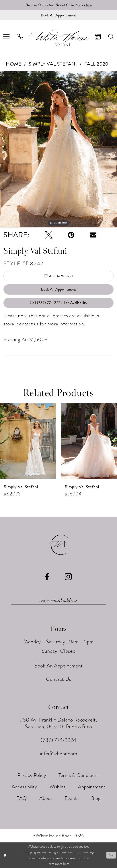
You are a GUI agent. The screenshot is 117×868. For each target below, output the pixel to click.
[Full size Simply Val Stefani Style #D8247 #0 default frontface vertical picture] (58, 149)
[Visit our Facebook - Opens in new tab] (47, 577)
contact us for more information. (51, 324)
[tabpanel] (58, 149)
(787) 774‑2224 (58, 740)
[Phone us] (20, 37)
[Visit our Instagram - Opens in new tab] (68, 577)
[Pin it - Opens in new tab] (71, 235)
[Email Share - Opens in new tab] (93, 235)
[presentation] (28, 441)
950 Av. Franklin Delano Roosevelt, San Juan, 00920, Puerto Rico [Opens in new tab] (58, 723)
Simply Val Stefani (53, 64)
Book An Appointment (59, 289)
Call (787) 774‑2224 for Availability (59, 303)
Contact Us (58, 679)
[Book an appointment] (58, 15)
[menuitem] (20, 37)
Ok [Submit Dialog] (111, 855)
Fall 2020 (96, 64)
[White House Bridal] (59, 38)
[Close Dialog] (5, 855)
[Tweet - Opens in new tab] (49, 235)
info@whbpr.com (59, 753)
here (66, 864)
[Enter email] (58, 601)
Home (14, 64)
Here (88, 5)
